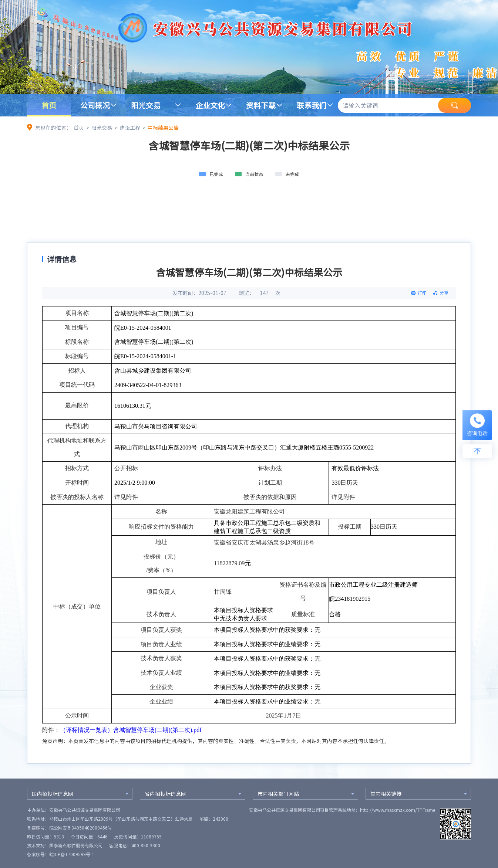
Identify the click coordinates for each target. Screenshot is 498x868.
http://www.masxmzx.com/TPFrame (398, 810)
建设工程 (130, 128)
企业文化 (210, 105)
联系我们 (312, 105)
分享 (444, 293)
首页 (49, 105)
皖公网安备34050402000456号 (81, 828)
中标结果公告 (163, 128)
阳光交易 (146, 105)
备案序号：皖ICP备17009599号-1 (61, 854)
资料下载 (261, 105)
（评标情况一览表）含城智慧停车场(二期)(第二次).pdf (131, 730)
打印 (422, 293)
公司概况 (95, 105)
